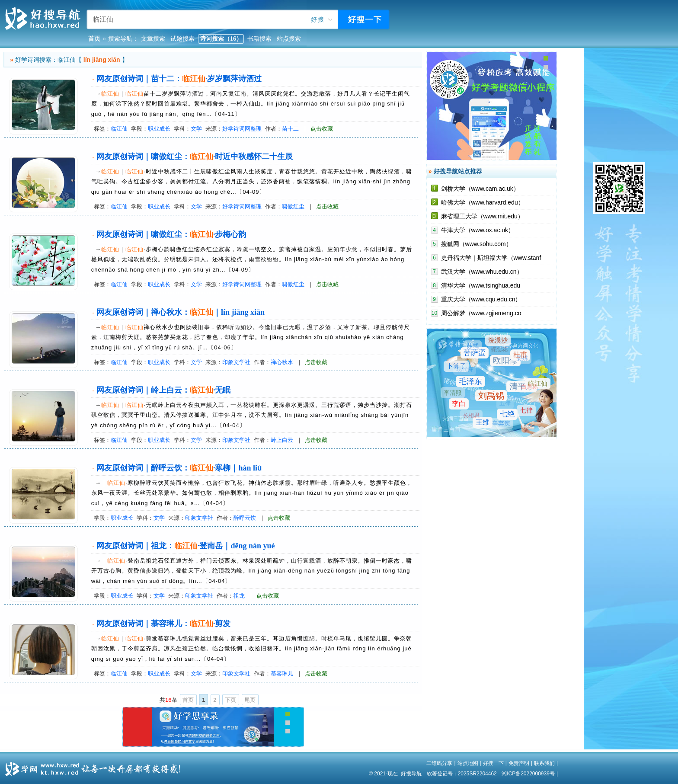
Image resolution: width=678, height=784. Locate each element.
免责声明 (519, 763)
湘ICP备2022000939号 (528, 774)
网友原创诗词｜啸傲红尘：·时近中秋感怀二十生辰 (195, 157)
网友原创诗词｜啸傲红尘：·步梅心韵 (171, 234)
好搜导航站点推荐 (458, 171)
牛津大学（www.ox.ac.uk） (478, 230)
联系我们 (544, 763)
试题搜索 (182, 39)
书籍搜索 (259, 39)
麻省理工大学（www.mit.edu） (482, 216)
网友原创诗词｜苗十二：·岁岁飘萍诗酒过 (179, 79)
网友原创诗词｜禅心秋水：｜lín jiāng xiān (181, 312)
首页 (188, 700)
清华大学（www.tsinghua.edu (481, 285)
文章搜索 (153, 39)
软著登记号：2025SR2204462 (462, 774)
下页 (230, 700)
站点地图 (468, 763)
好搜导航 (411, 774)
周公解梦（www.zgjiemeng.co (481, 313)
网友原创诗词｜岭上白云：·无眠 (164, 390)
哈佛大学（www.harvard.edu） (483, 202)
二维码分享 (439, 763)
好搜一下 (493, 763)
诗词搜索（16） (221, 39)
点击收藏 (322, 129)
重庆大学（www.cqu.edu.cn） (481, 299)
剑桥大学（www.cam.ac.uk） (480, 189)
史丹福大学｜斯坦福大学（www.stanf (491, 258)
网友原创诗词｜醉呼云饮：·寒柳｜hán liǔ (179, 468)
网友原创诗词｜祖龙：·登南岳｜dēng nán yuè (186, 546)
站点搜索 (289, 39)
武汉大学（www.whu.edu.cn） (482, 272)
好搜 (318, 20)
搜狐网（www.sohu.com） (477, 244)
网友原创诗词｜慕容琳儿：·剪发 (164, 624)
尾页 (250, 700)
